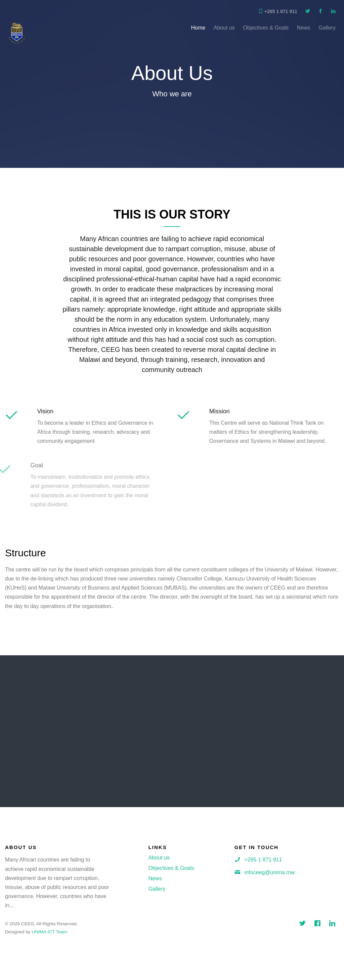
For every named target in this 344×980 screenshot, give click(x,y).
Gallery (327, 28)
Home (198, 28)
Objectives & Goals (266, 28)
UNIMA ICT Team (49, 932)
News (304, 28)
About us (224, 28)
